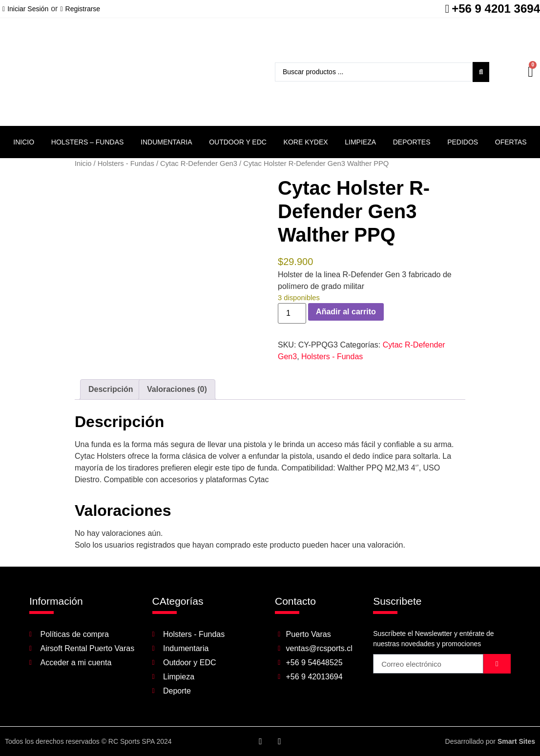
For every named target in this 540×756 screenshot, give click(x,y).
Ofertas (511, 142)
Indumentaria (166, 142)
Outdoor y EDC (238, 142)
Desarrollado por (490, 741)
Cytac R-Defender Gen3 (199, 163)
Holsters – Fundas (88, 142)
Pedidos (463, 142)
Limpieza (360, 142)
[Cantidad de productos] (292, 313)
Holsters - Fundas (126, 163)
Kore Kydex (306, 142)
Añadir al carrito (346, 312)
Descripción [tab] (111, 389)
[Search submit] (481, 72)
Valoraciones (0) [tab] (177, 389)
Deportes (412, 142)
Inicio (24, 142)
